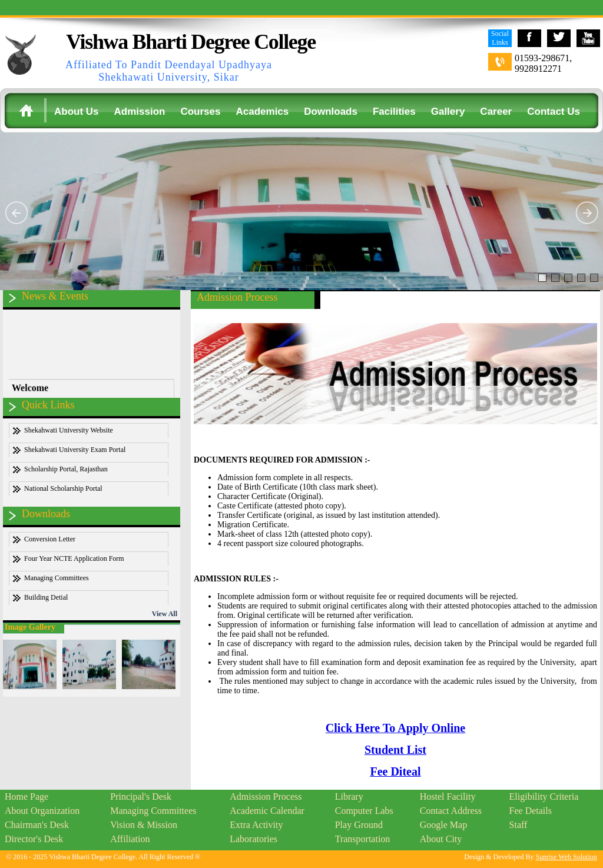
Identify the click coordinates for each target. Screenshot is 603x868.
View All (165, 614)
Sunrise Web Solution (566, 857)
